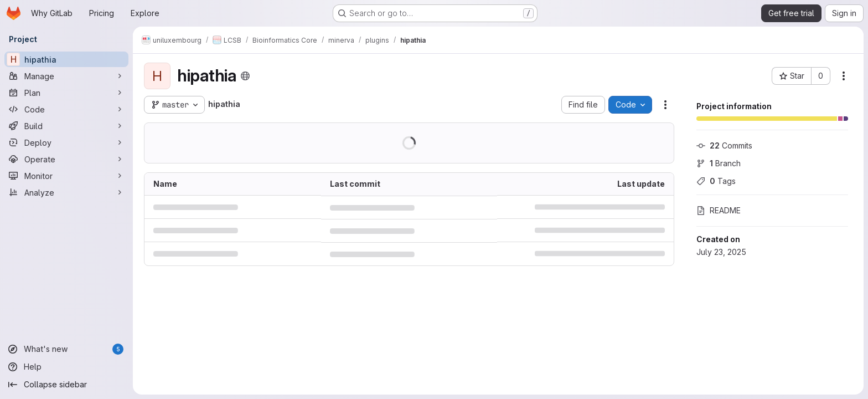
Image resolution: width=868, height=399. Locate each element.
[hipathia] (66, 59)
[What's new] (66, 349)
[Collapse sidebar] (66, 385)
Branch (719, 163)
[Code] (66, 109)
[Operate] (66, 159)
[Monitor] (66, 176)
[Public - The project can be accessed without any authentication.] (245, 76)
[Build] (66, 126)
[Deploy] (66, 142)
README (719, 210)
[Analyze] (66, 192)
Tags (716, 181)
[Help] (66, 367)
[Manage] (66, 76)
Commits (724, 145)
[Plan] (66, 93)
